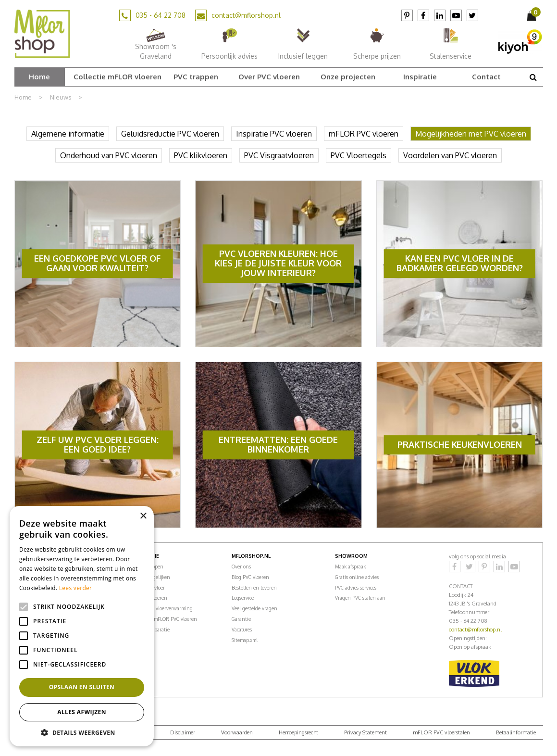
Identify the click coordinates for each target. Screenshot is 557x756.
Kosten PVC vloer (146, 588)
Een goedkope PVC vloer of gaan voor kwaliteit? (97, 264)
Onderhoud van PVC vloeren (109, 155)
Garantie (241, 619)
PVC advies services (356, 588)
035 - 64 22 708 (161, 15)
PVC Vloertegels (359, 155)
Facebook (423, 15)
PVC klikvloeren (201, 155)
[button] (82, 732)
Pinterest (407, 15)
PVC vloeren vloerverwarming (160, 608)
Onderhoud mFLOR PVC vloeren (162, 619)
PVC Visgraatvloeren (279, 155)
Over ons (241, 567)
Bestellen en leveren (254, 588)
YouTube (456, 15)
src (533, 77)
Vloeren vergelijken (149, 577)
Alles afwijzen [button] (82, 712)
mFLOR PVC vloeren (364, 134)
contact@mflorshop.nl (246, 15)
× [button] (143, 516)
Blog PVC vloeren (250, 577)
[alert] (82, 626)
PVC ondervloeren (148, 598)
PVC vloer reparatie (149, 630)
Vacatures (242, 630)
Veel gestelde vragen (254, 608)
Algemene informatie (68, 134)
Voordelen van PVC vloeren (450, 155)
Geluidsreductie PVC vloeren (170, 134)
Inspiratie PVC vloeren (274, 134)
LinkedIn (440, 15)
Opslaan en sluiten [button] (82, 687)
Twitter (472, 15)
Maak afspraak (350, 567)
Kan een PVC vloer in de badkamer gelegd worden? (460, 264)
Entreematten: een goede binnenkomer (278, 444)
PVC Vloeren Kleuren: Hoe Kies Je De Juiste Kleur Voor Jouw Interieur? (278, 264)
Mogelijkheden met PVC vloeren (471, 134)
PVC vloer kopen (146, 567)
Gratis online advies (357, 577)
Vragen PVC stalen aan (360, 598)
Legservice (243, 598)
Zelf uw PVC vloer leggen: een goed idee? (98, 444)
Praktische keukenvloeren (460, 444)
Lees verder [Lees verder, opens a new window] (76, 588)
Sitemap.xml (245, 640)
